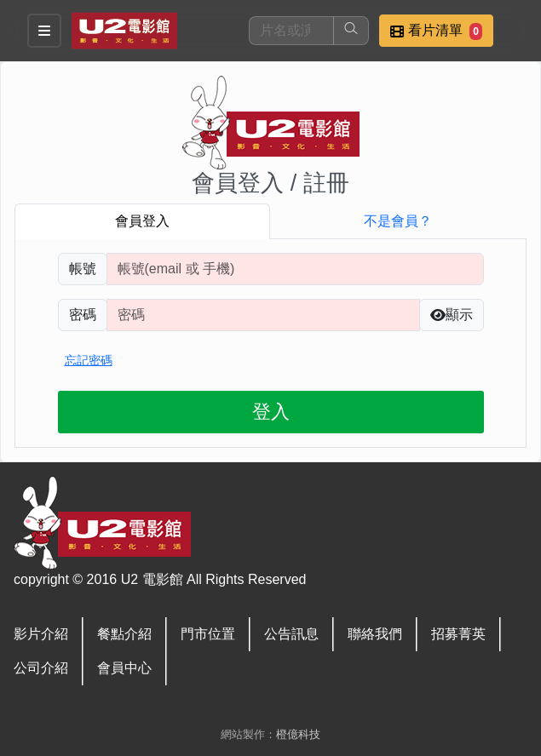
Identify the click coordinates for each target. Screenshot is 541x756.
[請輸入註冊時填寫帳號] (295, 269)
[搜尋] (291, 31)
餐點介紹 (124, 634)
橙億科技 (298, 734)
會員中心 (124, 668)
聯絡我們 (375, 634)
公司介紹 (41, 668)
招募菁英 (458, 634)
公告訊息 (291, 634)
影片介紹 (41, 634)
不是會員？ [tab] (398, 221)
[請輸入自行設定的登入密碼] (263, 315)
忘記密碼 (89, 360)
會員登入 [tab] (142, 221)
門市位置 (208, 634)
